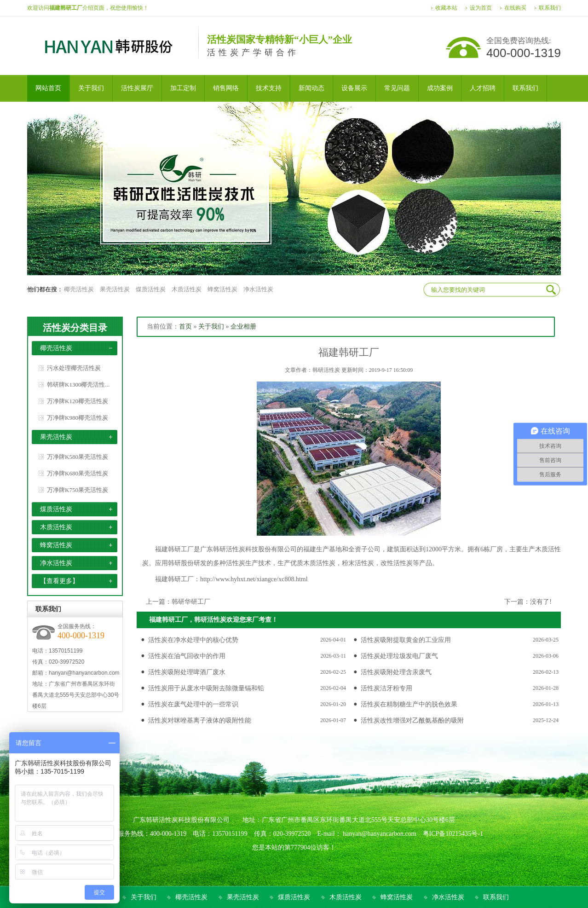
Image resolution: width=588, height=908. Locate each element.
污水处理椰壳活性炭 (74, 368)
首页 (185, 327)
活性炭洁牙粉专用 (386, 688)
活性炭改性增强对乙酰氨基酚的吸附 (412, 720)
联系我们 (550, 8)
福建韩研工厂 (174, 579)
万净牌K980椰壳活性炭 (78, 418)
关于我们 (211, 327)
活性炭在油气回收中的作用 (187, 656)
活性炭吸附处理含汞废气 (396, 672)
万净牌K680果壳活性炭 (78, 473)
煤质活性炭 (151, 289)
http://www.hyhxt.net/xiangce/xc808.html (254, 579)
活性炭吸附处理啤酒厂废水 (187, 672)
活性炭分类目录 (75, 328)
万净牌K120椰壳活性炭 (78, 401)
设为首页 (481, 8)
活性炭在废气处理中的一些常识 (193, 704)
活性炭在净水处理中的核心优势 (193, 640)
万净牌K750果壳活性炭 (78, 490)
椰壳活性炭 (79, 289)
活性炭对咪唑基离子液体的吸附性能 (200, 720)
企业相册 (243, 327)
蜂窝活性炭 (222, 289)
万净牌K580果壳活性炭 (78, 457)
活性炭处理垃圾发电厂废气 (399, 656)
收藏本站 (446, 8)
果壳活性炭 (115, 289)
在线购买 (515, 8)
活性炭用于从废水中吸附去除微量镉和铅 (206, 688)
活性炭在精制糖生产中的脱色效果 (409, 704)
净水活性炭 (258, 289)
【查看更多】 (59, 581)
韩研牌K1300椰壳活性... (78, 385)
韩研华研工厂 (191, 602)
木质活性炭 (187, 289)
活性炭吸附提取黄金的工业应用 (406, 640)
